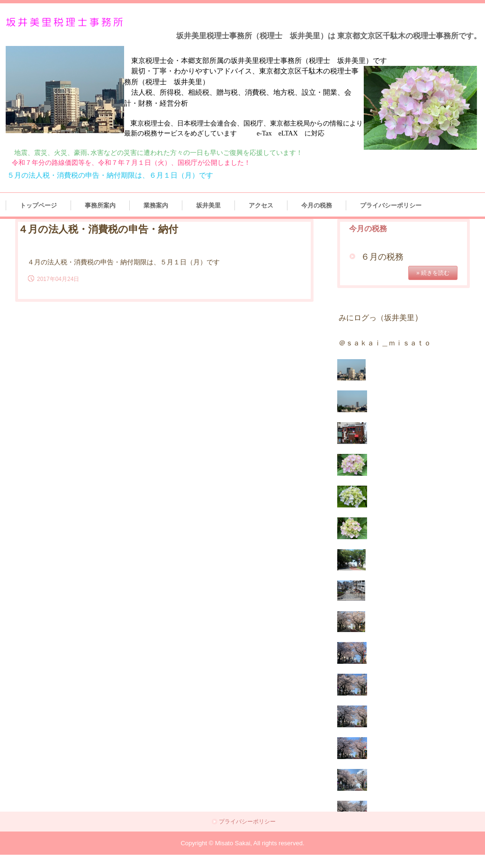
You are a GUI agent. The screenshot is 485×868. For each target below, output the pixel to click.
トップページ (38, 205)
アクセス (261, 205)
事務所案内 (100, 205)
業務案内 (156, 205)
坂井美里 (208, 205)
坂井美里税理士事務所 (66, 23)
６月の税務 (382, 257)
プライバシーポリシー (391, 205)
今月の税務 (317, 205)
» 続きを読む (433, 273)
